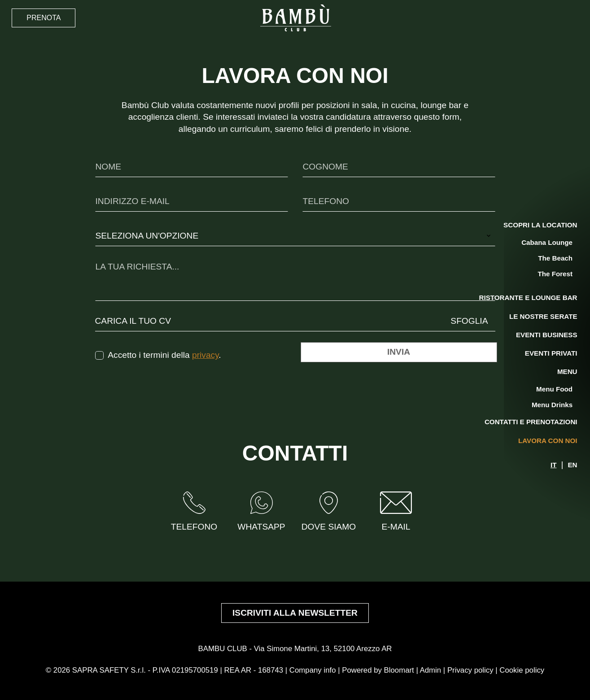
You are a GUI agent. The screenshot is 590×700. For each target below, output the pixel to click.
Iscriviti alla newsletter (295, 613)
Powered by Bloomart (378, 670)
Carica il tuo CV (133, 321)
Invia (399, 352)
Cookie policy (522, 670)
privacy (205, 355)
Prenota (44, 18)
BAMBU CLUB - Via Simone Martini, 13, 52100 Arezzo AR (295, 649)
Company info (313, 670)
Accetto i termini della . (164, 355)
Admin (431, 670)
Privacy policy (470, 670)
